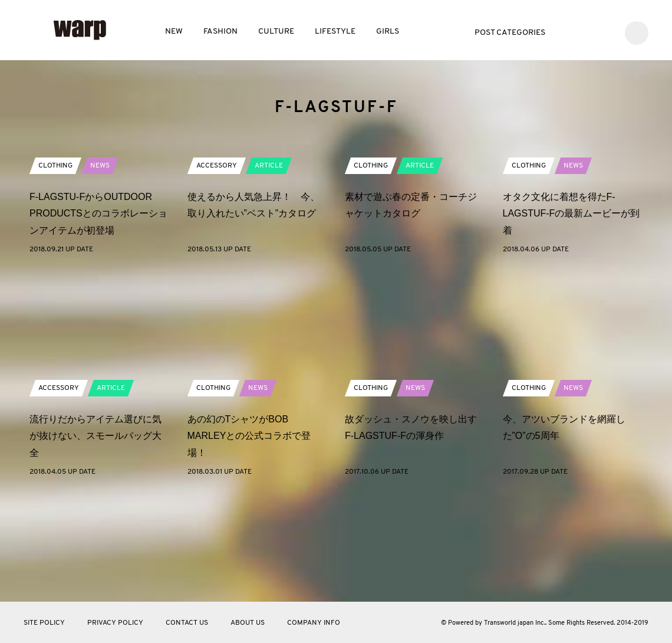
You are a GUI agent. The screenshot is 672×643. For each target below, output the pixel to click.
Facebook (587, 32)
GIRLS (388, 32)
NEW (174, 32)
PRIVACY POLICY (115, 623)
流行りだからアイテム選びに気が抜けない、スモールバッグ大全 (95, 541)
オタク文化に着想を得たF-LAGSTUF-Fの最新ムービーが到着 (571, 319)
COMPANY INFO (314, 623)
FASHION (220, 32)
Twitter (570, 32)
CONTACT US (187, 623)
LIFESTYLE (335, 32)
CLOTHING (55, 271)
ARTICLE (269, 271)
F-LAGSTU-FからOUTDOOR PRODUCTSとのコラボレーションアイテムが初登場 (98, 319)
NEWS (100, 271)
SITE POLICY (44, 623)
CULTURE (276, 32)
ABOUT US (248, 623)
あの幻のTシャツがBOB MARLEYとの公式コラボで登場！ (249, 541)
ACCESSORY (217, 271)
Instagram (605, 32)
